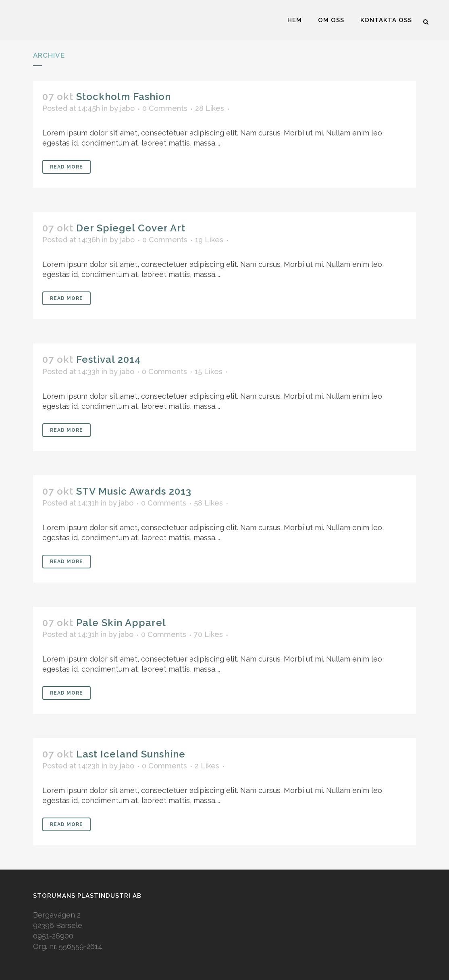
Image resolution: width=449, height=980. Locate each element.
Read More (67, 167)
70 (208, 635)
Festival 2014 (108, 359)
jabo (127, 108)
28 (210, 108)
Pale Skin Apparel (121, 623)
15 (209, 372)
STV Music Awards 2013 (134, 491)
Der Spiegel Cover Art (131, 228)
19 (209, 240)
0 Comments (165, 108)
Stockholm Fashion (124, 97)
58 (208, 503)
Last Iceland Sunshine (131, 754)
